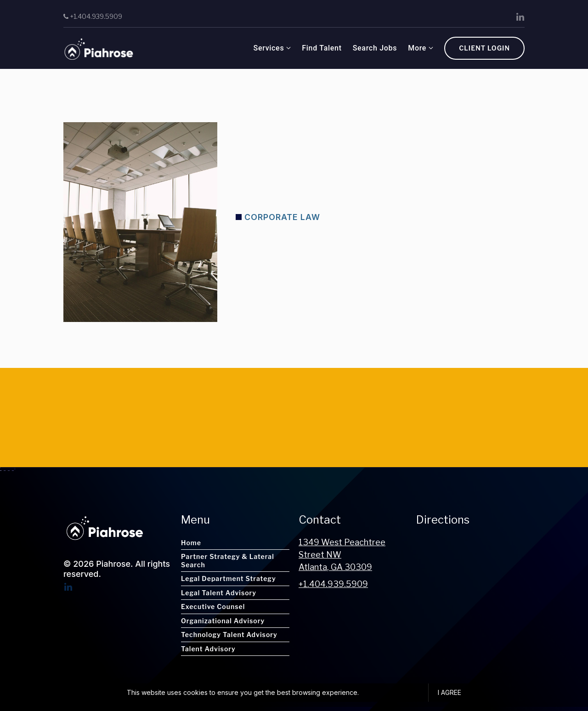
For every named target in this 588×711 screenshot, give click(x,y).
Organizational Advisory (223, 621)
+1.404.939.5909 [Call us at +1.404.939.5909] (333, 584)
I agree (449, 692)
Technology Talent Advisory (229, 635)
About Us (351, 48)
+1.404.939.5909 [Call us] (93, 16)
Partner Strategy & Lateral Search (228, 561)
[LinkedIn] (520, 17)
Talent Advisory (208, 649)
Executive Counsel (213, 607)
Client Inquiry (409, 48)
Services (195, 48)
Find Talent (249, 48)
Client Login (484, 48)
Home (191, 543)
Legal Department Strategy (229, 578)
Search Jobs (302, 48)
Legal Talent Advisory (219, 593)
